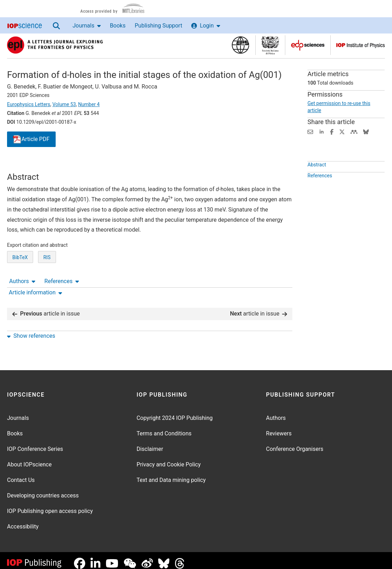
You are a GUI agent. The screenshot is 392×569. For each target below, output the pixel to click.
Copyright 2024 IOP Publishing (175, 412)
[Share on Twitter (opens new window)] (342, 131)
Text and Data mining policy (171, 474)
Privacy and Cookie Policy (169, 459)
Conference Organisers (295, 443)
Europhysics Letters (29, 104)
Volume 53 (64, 104)
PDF (31, 139)
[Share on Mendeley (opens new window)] (354, 131)
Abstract (317, 181)
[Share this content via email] (310, 131)
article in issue (46, 308)
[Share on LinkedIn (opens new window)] (322, 131)
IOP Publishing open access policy (50, 505)
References (62, 166)
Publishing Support (158, 26)
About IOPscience (29, 459)
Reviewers (279, 428)
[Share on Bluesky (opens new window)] (366, 131)
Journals (87, 26)
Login (206, 26)
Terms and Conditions (164, 428)
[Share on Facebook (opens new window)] (332, 131)
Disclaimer (150, 443)
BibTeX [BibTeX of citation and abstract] (20, 283)
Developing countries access (43, 490)
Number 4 (89, 104)
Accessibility (23, 521)
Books (118, 26)
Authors (22, 166)
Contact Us (21, 474)
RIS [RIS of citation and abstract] (47, 283)
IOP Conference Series (35, 443)
